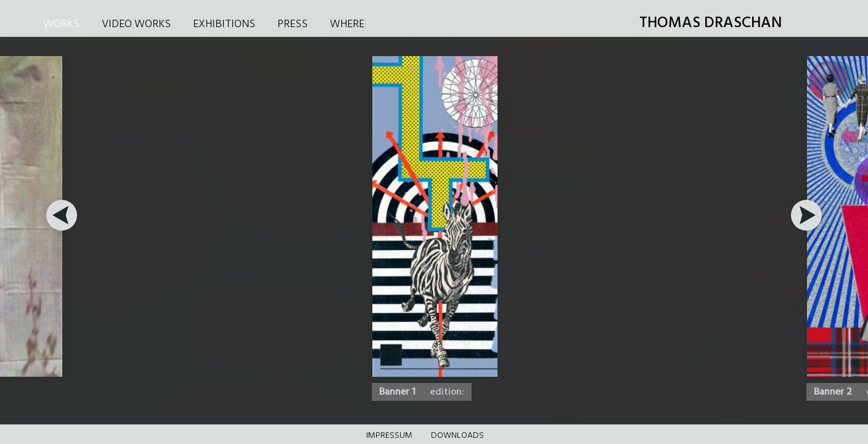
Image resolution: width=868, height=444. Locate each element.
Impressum (389, 436)
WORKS (61, 24)
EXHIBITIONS (224, 24)
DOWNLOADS (457, 436)
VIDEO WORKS (136, 24)
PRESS (293, 24)
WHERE (347, 24)
